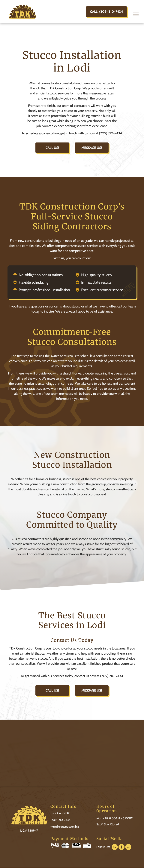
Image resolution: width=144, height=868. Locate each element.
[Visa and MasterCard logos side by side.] (60, 846)
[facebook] (121, 847)
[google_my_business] (115, 847)
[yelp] (128, 847)
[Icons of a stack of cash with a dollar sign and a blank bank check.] (81, 846)
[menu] (136, 14)
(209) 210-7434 (60, 820)
